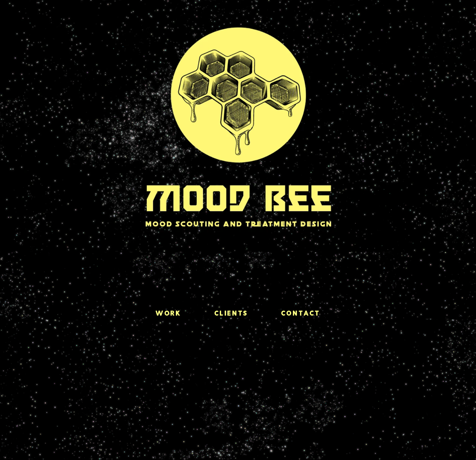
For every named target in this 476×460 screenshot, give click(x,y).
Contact (301, 314)
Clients (231, 314)
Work (168, 314)
